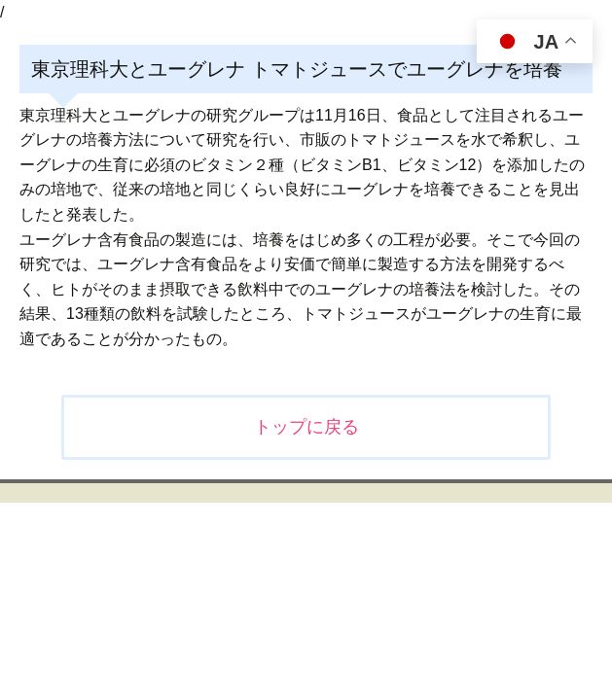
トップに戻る (306, 427)
